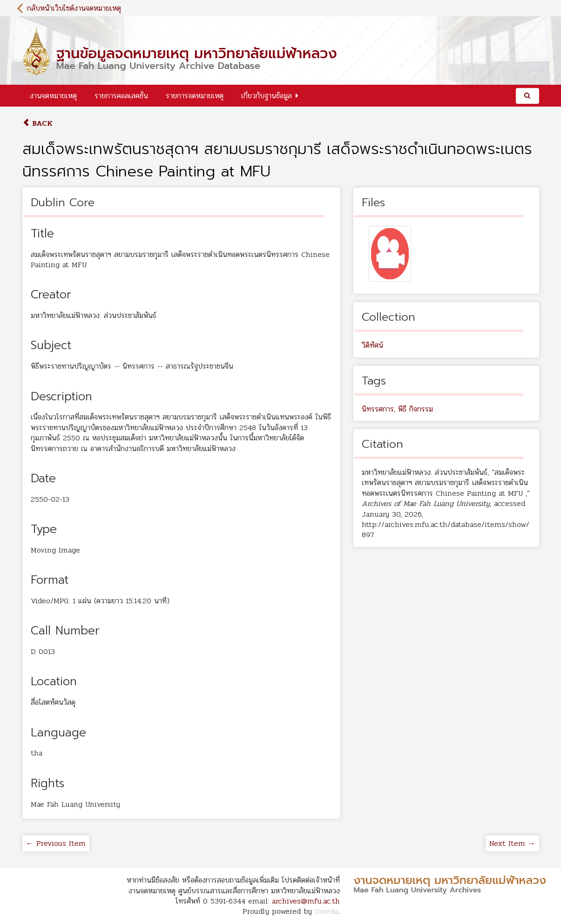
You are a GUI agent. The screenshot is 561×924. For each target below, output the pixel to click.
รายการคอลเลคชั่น (121, 96)
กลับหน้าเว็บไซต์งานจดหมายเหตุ (74, 8)
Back (37, 123)
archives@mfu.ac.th (306, 901)
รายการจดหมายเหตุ (195, 96)
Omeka (327, 911)
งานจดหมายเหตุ (53, 96)
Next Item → (512, 843)
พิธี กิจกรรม (416, 409)
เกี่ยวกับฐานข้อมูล (267, 96)
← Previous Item (56, 843)
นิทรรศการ (378, 409)
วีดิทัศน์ (372, 345)
